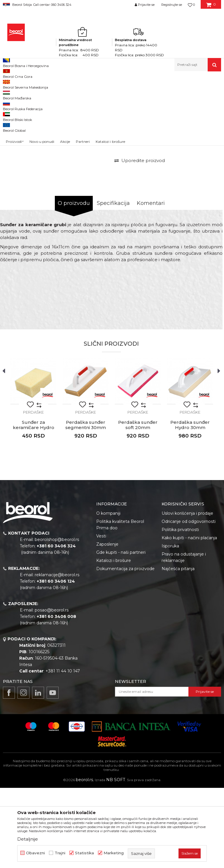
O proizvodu (74, 283)
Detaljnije (28, 839)
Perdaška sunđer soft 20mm (138, 505)
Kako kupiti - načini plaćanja (189, 618)
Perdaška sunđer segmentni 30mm (86, 505)
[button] (198, 65)
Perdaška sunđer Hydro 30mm (190, 505)
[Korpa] (211, 7)
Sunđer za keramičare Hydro (34, 505)
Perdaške (121, 84)
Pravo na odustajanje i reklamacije (184, 637)
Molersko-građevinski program (64, 84)
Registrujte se (172, 5)
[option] (16, 123)
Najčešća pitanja (178, 649)
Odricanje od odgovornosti (189, 602)
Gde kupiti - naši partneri (121, 632)
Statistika (84, 853)
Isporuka (170, 626)
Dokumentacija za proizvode (125, 649)
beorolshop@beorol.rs (57, 620)
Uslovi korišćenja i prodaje (187, 593)
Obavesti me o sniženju (197, 192)
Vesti (101, 616)
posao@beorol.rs (52, 690)
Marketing (114, 853)
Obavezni (35, 853)
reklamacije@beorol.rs (57, 655)
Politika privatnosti (180, 610)
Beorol (8, 84)
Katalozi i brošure (114, 641)
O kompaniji (108, 593)
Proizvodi (26, 84)
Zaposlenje (107, 624)
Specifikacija (113, 283)
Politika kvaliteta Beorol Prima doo (120, 605)
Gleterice (101, 84)
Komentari (151, 283)
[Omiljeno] (191, 5)
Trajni (60, 853)
